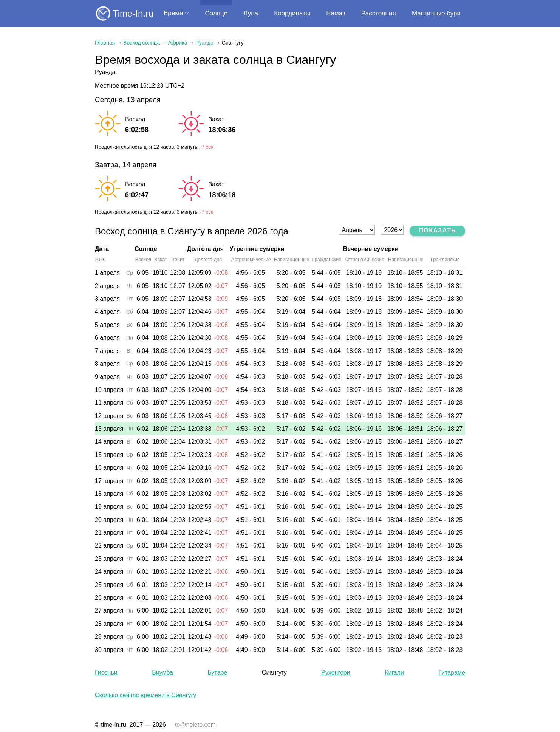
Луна (251, 13)
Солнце (216, 13)
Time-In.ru (133, 13)
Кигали (394, 672)
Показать (437, 230)
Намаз (336, 13)
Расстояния (379, 13)
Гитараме (452, 672)
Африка (178, 43)
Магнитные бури (436, 13)
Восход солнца (142, 43)
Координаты (292, 13)
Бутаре (217, 672)
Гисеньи (106, 672)
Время (173, 13)
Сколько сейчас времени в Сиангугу (145, 695)
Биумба (162, 672)
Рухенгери (336, 672)
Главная (105, 43)
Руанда (204, 43)
